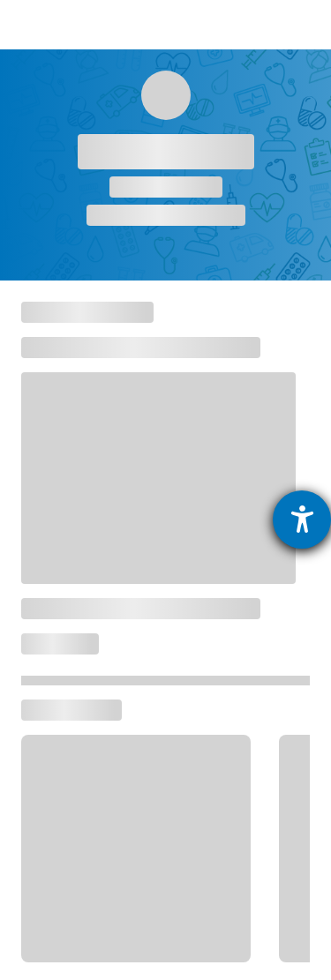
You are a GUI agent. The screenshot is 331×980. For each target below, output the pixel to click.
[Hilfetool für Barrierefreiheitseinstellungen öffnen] (302, 520)
